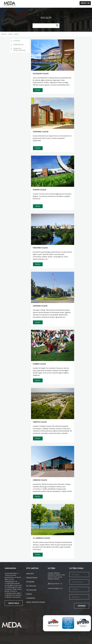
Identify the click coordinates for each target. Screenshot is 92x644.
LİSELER (29, 594)
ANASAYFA (30, 573)
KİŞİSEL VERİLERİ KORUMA (36, 602)
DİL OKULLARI (31, 586)
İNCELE (38, 90)
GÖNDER (82, 606)
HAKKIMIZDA (31, 598)
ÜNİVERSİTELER (32, 577)
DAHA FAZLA (14, 603)
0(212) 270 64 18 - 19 (55, 584)
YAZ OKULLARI (31, 590)
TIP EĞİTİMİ (30, 582)
